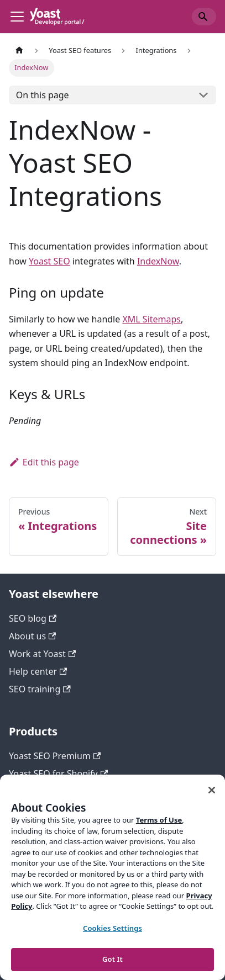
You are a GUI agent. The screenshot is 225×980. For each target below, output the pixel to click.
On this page (43, 95)
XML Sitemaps (151, 319)
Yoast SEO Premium (55, 756)
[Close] (212, 790)
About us (32, 636)
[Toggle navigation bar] (17, 17)
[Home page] (19, 51)
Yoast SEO (49, 261)
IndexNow (158, 261)
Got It (112, 959)
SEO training (40, 689)
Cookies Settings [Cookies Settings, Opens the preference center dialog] (112, 928)
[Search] (204, 17)
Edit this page (44, 462)
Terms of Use (159, 820)
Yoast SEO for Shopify (58, 774)
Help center (38, 671)
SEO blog (33, 618)
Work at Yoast (42, 654)
